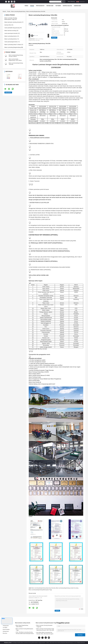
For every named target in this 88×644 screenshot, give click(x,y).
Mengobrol (54, 38)
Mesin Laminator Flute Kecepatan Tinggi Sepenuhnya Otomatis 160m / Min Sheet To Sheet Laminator (45, 630)
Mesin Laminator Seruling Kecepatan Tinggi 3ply (44, 626)
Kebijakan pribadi (8, 643)
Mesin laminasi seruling (10, 31)
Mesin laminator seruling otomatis (13, 22)
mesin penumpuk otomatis (11, 33)
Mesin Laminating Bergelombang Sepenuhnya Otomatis (43, 588)
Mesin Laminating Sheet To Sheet (13, 45)
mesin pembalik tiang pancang (12, 28)
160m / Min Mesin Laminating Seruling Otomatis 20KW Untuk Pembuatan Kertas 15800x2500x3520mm (25, 633)
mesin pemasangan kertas (11, 42)
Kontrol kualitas (67, 6)
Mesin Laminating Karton (11, 36)
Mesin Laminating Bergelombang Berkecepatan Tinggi (40, 590)
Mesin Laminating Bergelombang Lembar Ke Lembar (67, 588)
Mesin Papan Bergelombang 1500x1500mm (22, 626)
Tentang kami (50, 6)
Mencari (63, 2)
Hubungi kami (77, 6)
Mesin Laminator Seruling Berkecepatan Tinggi (11, 19)
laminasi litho (8, 25)
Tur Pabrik (58, 6)
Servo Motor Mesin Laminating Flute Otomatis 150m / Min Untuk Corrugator (45, 633)
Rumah (26, 6)
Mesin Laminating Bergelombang (18, 11)
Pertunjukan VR (40, 6)
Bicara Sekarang (71, 2)
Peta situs (5, 633)
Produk (32, 6)
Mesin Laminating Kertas (11, 39)
